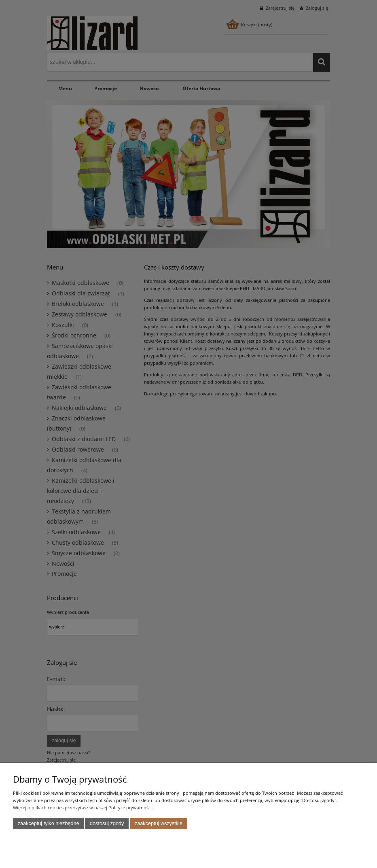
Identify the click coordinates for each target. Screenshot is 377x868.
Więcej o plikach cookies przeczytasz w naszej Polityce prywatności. (83, 808)
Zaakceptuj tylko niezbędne (49, 823)
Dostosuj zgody (107, 823)
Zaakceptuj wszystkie (159, 823)
